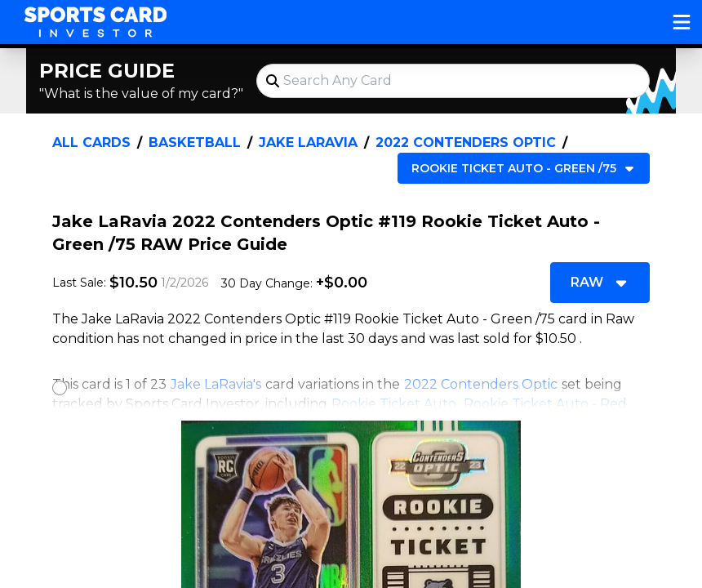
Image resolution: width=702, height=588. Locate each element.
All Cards (91, 143)
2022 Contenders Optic (466, 143)
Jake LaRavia (308, 143)
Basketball (195, 143)
